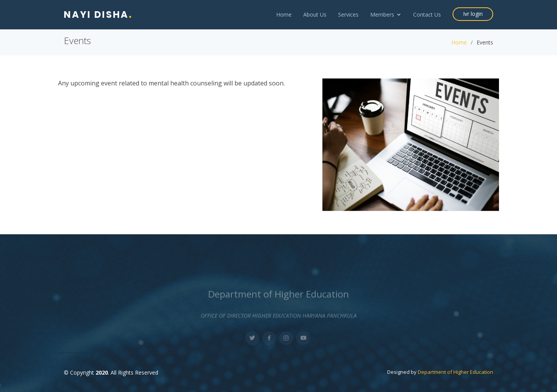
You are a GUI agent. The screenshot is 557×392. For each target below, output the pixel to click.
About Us (315, 14)
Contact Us (427, 14)
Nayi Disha (98, 14)
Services (348, 14)
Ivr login (473, 14)
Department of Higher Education (455, 372)
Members (382, 14)
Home (284, 14)
